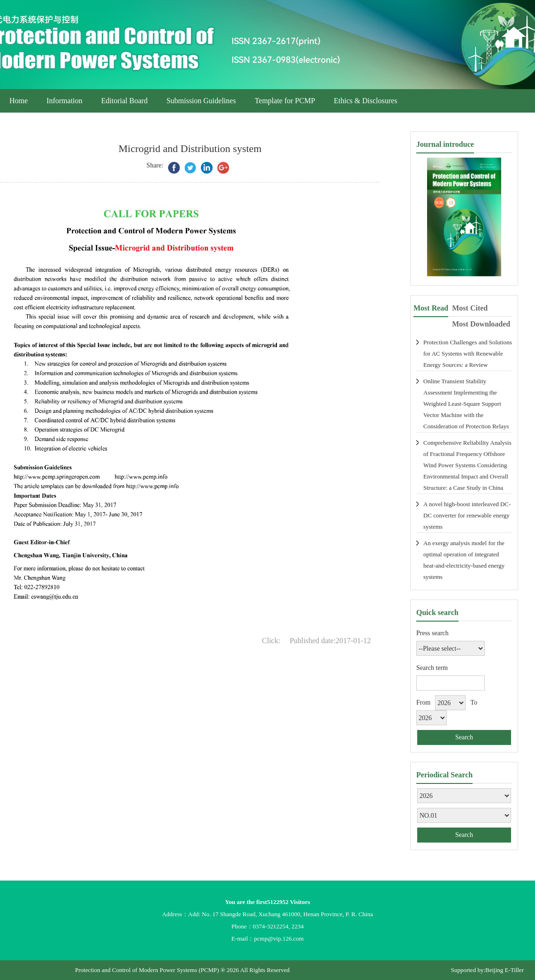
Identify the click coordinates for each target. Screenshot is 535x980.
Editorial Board (125, 101)
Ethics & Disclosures (365, 101)
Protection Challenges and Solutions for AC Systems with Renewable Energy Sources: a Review (468, 353)
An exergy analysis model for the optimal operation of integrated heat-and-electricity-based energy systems (464, 560)
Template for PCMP (285, 101)
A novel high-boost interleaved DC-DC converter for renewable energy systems (467, 515)
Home (19, 101)
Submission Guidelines (201, 101)
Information (64, 101)
